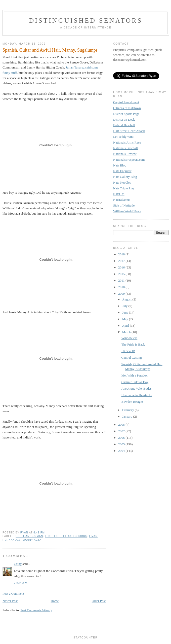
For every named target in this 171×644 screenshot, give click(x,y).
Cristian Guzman (29, 536)
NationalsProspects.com (129, 160)
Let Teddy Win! (123, 137)
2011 (122, 280)
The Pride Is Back (133, 344)
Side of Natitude (124, 205)
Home (55, 601)
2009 (122, 294)
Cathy (18, 564)
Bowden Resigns (132, 402)
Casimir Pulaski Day (135, 382)
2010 (122, 287)
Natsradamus (122, 200)
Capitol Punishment (126, 102)
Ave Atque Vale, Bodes (136, 388)
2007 (122, 431)
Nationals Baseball (125, 148)
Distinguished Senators (86, 21)
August (127, 299)
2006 (122, 438)
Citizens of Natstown (127, 108)
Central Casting (131, 358)
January (128, 416)
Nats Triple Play (124, 188)
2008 (122, 425)
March (127, 332)
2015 (122, 274)
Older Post (99, 601)
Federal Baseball (124, 125)
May (126, 319)
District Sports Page (126, 114)
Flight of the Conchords (66, 536)
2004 (122, 451)
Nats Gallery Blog (125, 177)
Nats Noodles (122, 182)
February (129, 410)
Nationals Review (125, 154)
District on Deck (124, 120)
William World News (127, 211)
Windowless (129, 338)
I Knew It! (128, 351)
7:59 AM (21, 583)
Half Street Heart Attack (129, 131)
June (126, 312)
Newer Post (10, 601)
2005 (122, 444)
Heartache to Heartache (137, 395)
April (126, 326)
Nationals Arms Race (127, 142)
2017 (122, 261)
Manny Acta (32, 540)
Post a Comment (13, 594)
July (125, 306)
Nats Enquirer (122, 171)
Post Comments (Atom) (36, 610)
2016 (122, 267)
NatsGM (119, 194)
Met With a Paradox (134, 375)
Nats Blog (120, 165)
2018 (122, 254)
